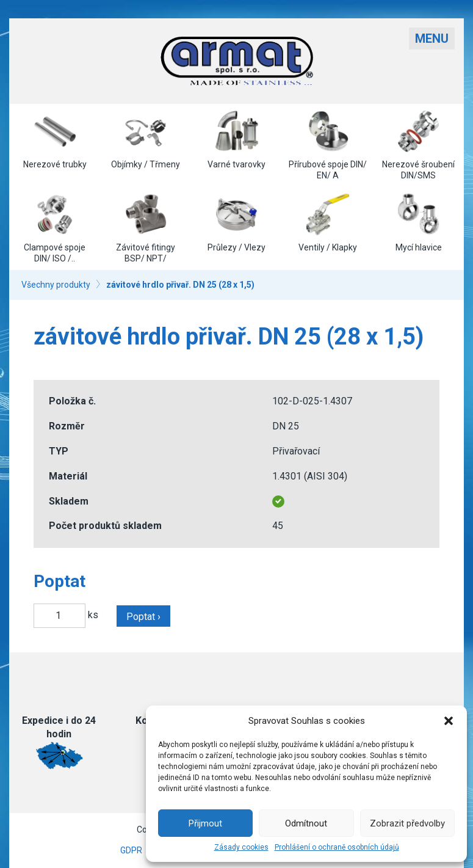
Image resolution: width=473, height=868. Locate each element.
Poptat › (143, 617)
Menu (432, 38)
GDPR (131, 850)
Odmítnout (306, 823)
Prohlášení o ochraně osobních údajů (337, 847)
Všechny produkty (56, 285)
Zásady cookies (241, 847)
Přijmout (205, 823)
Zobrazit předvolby (407, 823)
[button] (449, 721)
